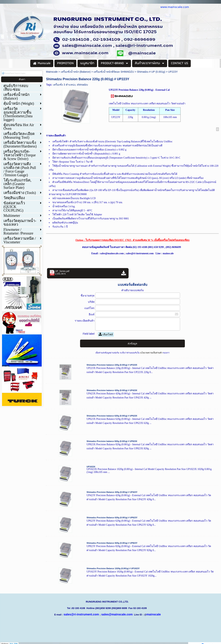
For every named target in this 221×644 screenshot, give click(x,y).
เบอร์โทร (89, 308)
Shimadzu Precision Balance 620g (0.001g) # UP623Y (112, 518)
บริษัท (91, 302)
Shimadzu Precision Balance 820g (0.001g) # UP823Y (112, 543)
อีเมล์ (92, 314)
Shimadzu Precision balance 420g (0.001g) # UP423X (112, 390)
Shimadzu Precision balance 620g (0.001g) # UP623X (112, 416)
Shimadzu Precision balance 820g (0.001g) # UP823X (112, 441)
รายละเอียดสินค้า (85, 321)
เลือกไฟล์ (106, 334)
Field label (89, 334)
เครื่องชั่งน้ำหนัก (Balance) (76, 72)
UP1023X (91, 467)
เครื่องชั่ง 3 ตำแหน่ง (64, 85)
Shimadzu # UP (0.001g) (151, 72)
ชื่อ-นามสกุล (88, 296)
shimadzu (82, 85)
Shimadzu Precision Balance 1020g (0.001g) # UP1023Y (113, 568)
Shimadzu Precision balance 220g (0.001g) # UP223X (112, 365)
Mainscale (52, 72)
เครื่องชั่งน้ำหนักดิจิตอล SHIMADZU (114, 72)
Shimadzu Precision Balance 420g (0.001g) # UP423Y (112, 492)
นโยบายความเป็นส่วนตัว (151, 353)
